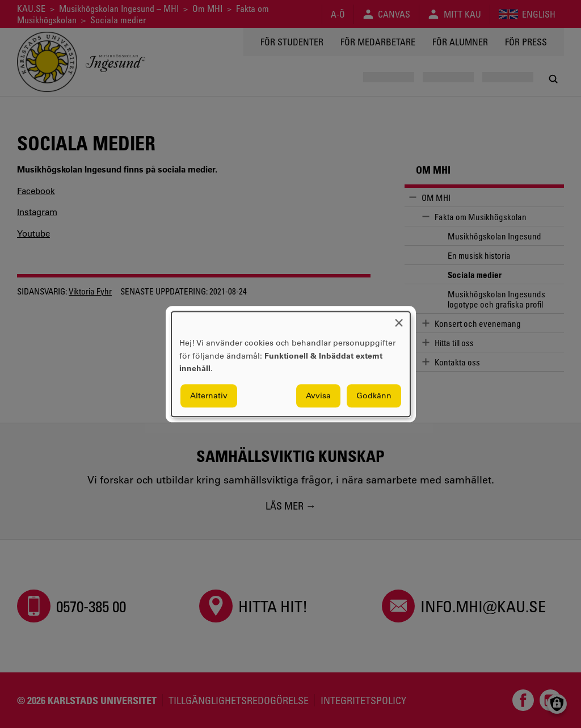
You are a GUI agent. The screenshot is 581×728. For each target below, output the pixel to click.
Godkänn (374, 395)
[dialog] (291, 364)
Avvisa (318, 395)
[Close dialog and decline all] (399, 319)
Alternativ (209, 395)
